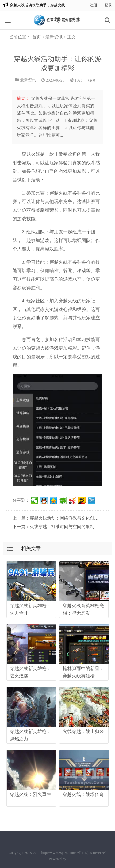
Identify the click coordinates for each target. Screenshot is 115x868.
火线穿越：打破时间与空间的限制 (62, 527)
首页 (36, 37)
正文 (71, 37)
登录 (108, 5)
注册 (94, 5)
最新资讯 (54, 37)
